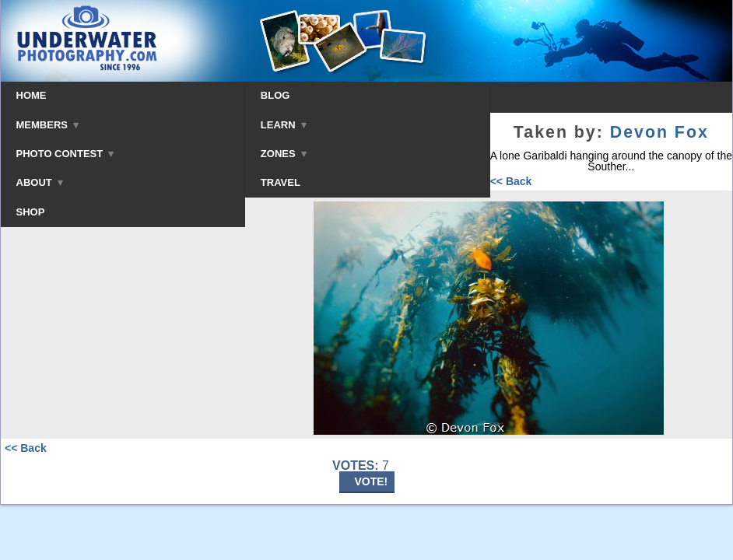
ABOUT (40, 182)
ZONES (284, 154)
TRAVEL (281, 182)
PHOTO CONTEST (65, 154)
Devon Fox (659, 132)
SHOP (31, 212)
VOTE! (372, 481)
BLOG (275, 95)
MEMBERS (48, 125)
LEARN (284, 125)
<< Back (511, 181)
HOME (32, 95)
